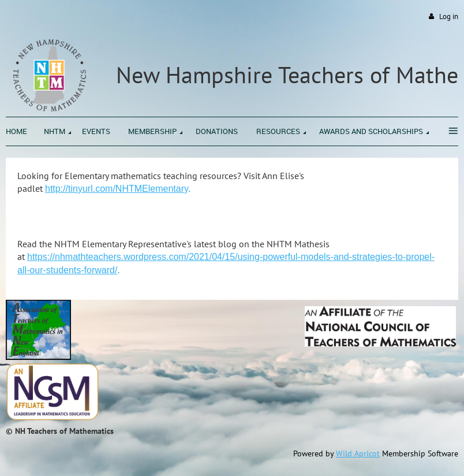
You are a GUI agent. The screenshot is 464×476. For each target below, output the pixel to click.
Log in (449, 16)
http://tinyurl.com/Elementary (117, 189)
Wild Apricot (358, 453)
